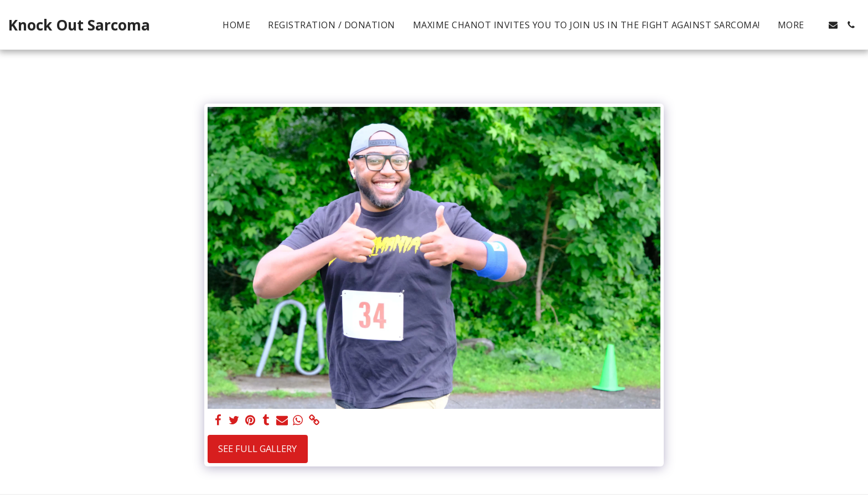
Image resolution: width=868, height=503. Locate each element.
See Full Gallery (257, 448)
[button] (833, 25)
